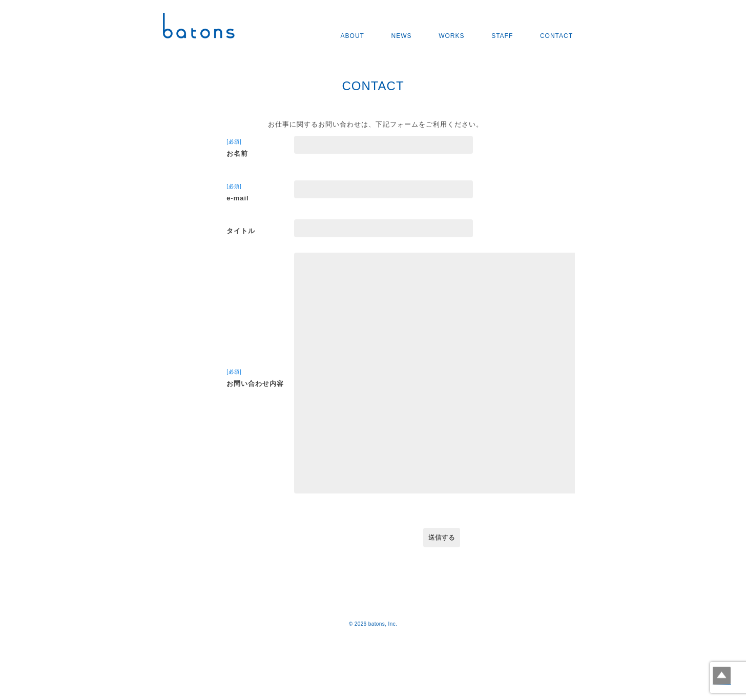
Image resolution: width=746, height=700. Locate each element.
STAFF (502, 36)
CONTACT (556, 36)
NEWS (402, 36)
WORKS (451, 36)
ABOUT (353, 36)
